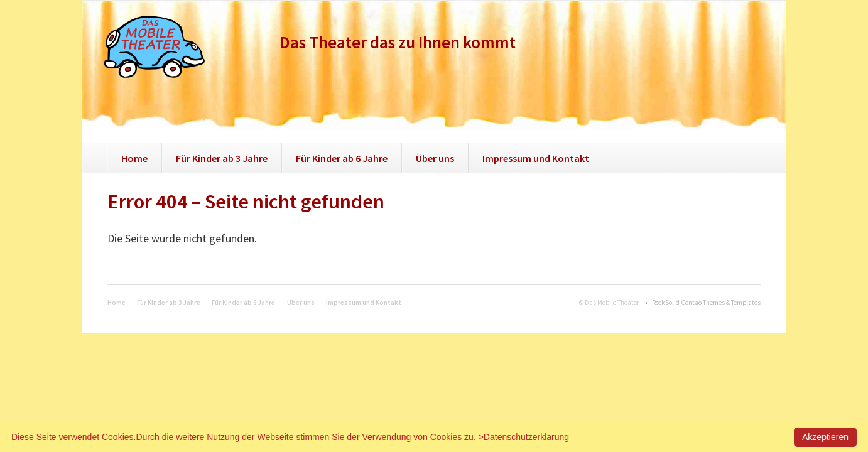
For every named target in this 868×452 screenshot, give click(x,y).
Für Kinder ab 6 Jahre (342, 158)
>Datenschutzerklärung (524, 437)
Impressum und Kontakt (536, 158)
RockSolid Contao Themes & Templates (706, 303)
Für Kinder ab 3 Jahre (222, 158)
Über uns (435, 158)
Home (134, 158)
